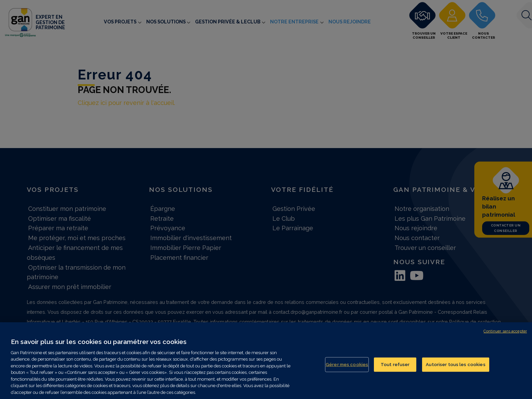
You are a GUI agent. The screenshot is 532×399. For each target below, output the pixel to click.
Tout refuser (395, 369)
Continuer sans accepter (505, 336)
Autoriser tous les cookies (455, 369)
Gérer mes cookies (347, 369)
